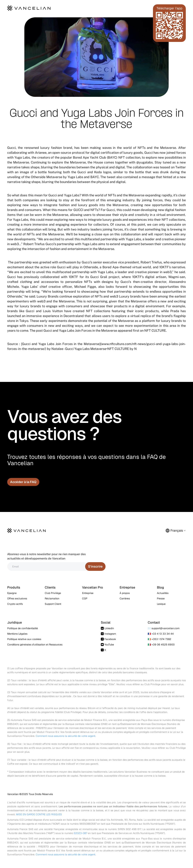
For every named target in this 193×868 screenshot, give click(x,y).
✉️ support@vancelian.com (164, 628)
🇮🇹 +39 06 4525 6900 (161, 645)
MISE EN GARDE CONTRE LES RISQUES (39, 814)
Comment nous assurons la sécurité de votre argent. (66, 736)
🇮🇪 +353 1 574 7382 (159, 639)
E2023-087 (80, 833)
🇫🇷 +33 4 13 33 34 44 (161, 634)
